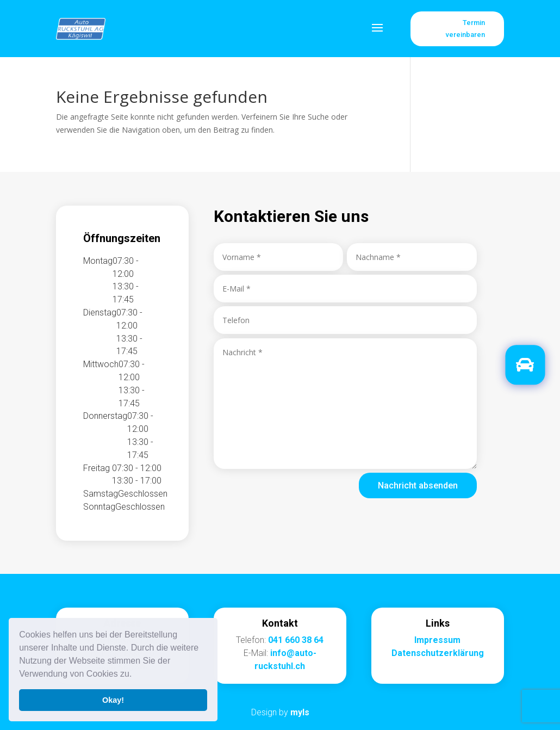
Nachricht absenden (418, 485)
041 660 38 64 (296, 640)
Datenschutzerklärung (438, 653)
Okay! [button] (113, 700)
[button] (136, 675)
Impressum (437, 640)
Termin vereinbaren (465, 29)
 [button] (525, 365)
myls (300, 712)
